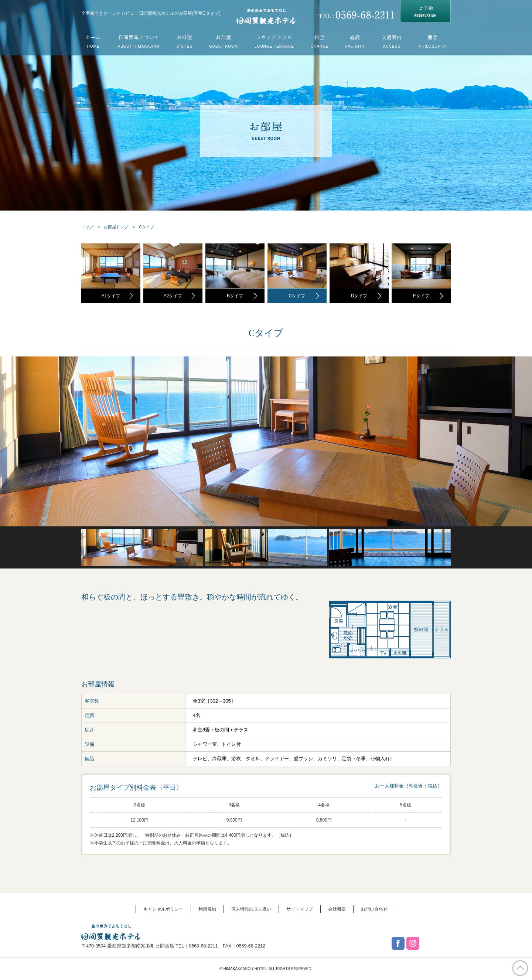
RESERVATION (425, 11)
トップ (87, 227)
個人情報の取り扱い (251, 909)
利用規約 (207, 909)
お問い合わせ (374, 909)
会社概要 (337, 909)
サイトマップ (300, 909)
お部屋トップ (116, 227)
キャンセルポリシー (163, 909)
